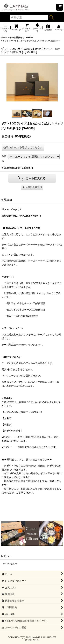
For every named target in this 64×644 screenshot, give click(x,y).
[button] (17, 114)
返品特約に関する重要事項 (17, 168)
